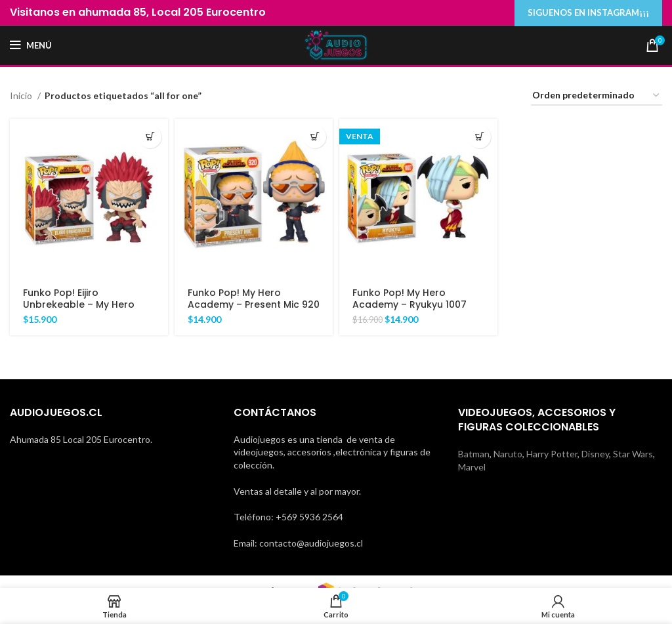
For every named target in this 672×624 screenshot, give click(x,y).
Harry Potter (552, 454)
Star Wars (633, 454)
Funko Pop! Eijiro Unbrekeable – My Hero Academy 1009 (79, 304)
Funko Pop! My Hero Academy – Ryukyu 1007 (409, 299)
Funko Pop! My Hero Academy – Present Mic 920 (254, 299)
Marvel (472, 467)
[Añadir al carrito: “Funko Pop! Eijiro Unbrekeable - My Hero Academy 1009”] (150, 137)
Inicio (22, 95)
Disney (595, 454)
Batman (474, 454)
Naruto (508, 454)
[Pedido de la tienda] (597, 96)
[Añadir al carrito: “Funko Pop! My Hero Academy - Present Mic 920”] (315, 137)
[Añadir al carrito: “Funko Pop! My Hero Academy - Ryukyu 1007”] (479, 137)
